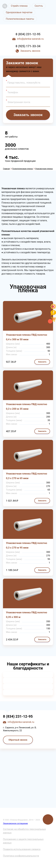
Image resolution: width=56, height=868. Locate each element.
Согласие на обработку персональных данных (24, 831)
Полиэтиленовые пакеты (20, 19)
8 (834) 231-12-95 (28, 34)
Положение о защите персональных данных (23, 841)
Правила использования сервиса (22, 849)
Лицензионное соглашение (15, 823)
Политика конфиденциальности (21, 856)
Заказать (42, 362)
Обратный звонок (18, 740)
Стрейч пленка (19, 6)
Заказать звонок (30, 51)
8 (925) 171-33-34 (28, 46)
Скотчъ (39, 6)
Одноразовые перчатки (19, 12)
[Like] (53, 308)
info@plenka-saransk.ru (30, 39)
